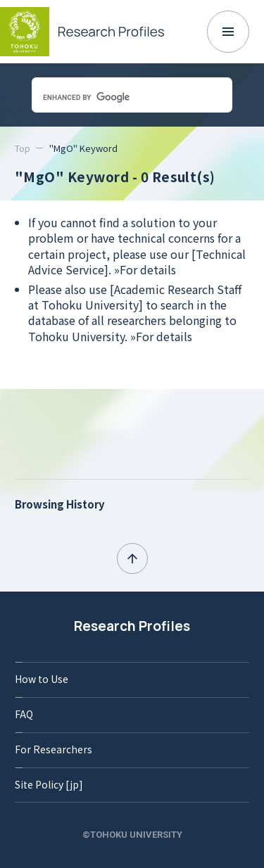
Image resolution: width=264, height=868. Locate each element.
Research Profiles (132, 626)
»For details (145, 269)
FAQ (24, 714)
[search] (114, 97)
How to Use (42, 679)
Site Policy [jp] (49, 784)
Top (23, 148)
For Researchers (54, 749)
